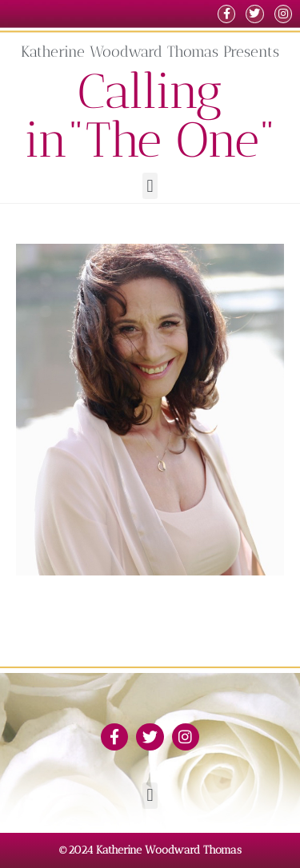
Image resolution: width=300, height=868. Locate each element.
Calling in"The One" (150, 115)
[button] (150, 186)
